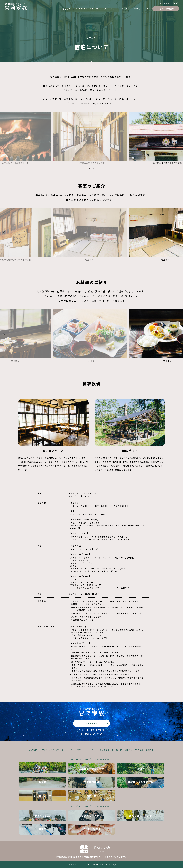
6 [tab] (97, 265)
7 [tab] (101, 265)
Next (165, 138)
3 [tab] (93, 168)
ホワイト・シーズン (120, 9)
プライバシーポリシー (76, 865)
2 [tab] (90, 168)
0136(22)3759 (92, 730)
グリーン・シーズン (99, 9)
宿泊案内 (67, 9)
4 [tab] (97, 168)
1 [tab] (86, 168)
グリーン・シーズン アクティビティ (91, 759)
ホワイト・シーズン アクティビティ (91, 806)
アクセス (158, 3)
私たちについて (141, 9)
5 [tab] (93, 265)
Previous (18, 138)
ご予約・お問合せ (166, 9)
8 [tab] (104, 265)
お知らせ (167, 3)
